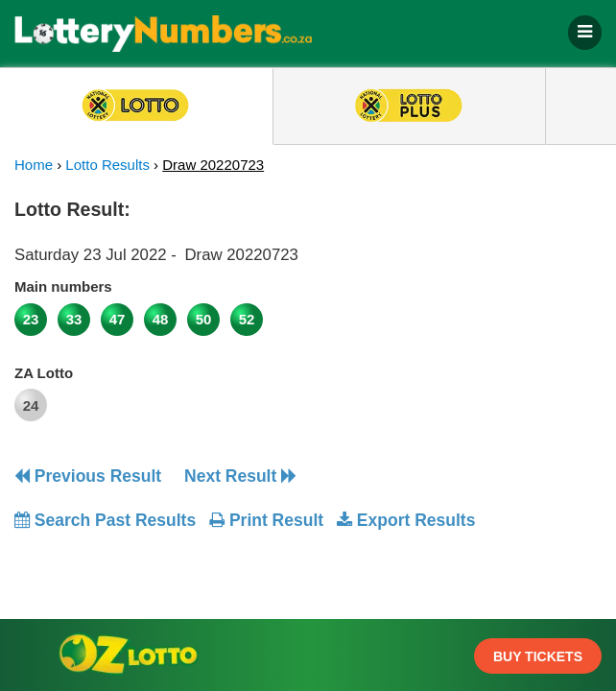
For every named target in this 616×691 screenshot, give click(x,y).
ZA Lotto (44, 373)
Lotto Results (107, 165)
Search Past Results (105, 520)
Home (34, 165)
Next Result (240, 476)
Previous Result (88, 476)
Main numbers (63, 286)
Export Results (406, 520)
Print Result (266, 520)
